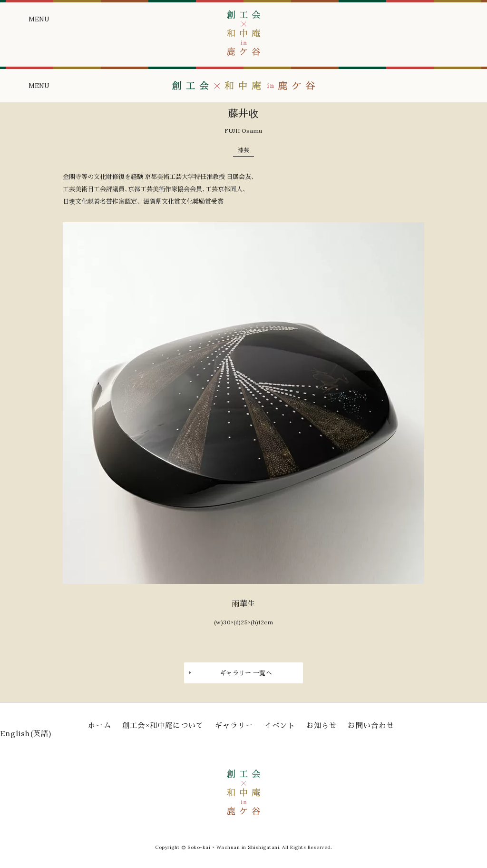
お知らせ (322, 725)
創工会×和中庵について (163, 725)
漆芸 (243, 150)
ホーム (100, 725)
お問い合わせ (371, 725)
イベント (280, 725)
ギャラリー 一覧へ (246, 673)
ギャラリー (234, 725)
